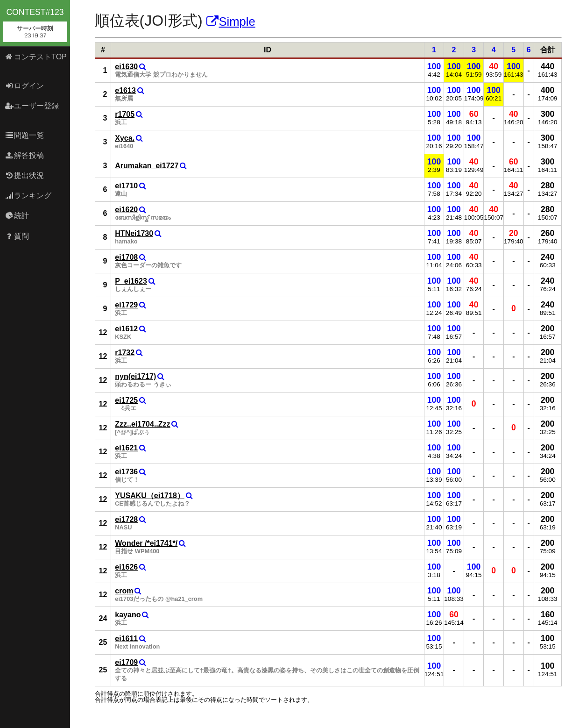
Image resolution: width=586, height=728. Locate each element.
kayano (128, 615)
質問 (17, 236)
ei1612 (126, 329)
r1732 (125, 353)
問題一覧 (25, 135)
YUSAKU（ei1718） (150, 496)
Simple (231, 21)
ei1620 (126, 210)
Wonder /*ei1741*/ (146, 543)
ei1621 (126, 448)
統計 (17, 216)
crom (124, 591)
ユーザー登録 (32, 106)
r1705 (125, 114)
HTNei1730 (134, 233)
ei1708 (126, 257)
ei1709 (126, 662)
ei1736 (126, 472)
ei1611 (126, 639)
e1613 (125, 90)
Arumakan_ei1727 (147, 166)
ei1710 (126, 186)
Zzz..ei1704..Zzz (142, 424)
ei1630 (126, 67)
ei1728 (126, 519)
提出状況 (25, 175)
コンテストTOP (36, 57)
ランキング (28, 196)
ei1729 (126, 305)
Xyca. (125, 138)
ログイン (25, 86)
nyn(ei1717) (135, 376)
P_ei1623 (131, 281)
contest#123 (35, 25)
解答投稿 (25, 155)
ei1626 (126, 567)
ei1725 (126, 400)
